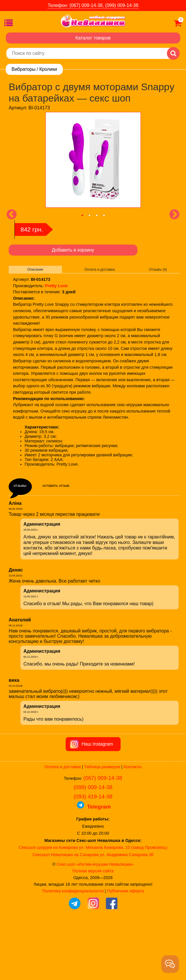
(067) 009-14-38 (103, 834)
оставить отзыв (56, 486)
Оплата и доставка (100, 270)
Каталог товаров (93, 38)
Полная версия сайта (93, 927)
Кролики (48, 69)
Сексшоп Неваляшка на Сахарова (66, 911)
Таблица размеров (102, 823)
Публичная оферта (125, 947)
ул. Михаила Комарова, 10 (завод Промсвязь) (123, 904)
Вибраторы (24, 69)
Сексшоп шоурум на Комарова (48, 904)
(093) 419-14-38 (93, 853)
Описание (35, 270)
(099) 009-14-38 (93, 844)
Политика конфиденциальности (73, 947)
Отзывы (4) (158, 270)
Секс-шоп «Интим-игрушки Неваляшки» (95, 921)
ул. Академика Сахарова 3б (127, 911)
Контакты (132, 823)
